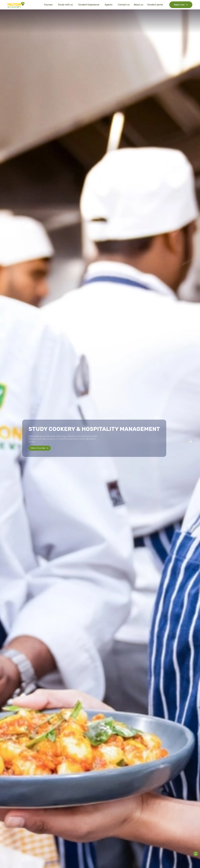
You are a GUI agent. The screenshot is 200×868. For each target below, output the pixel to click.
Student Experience (89, 5)
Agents (109, 5)
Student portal (155, 5)
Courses (49, 5)
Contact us (124, 5)
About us (138, 5)
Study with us (66, 5)
